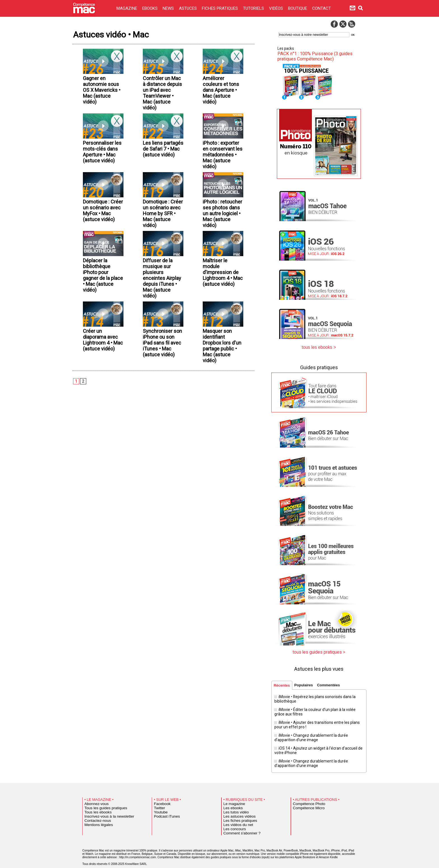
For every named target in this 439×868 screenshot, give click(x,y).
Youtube (159, 805)
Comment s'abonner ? (238, 826)
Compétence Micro (305, 801)
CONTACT (322, 8)
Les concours (232, 822)
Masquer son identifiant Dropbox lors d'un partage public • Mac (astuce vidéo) (220, 388)
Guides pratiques (319, 366)
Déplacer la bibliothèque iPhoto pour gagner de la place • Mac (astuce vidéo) (101, 311)
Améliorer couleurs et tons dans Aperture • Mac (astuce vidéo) (223, 92)
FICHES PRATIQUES (220, 8)
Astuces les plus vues (319, 666)
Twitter (158, 801)
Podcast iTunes (164, 809)
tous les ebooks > (319, 346)
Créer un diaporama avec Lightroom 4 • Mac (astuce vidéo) (102, 384)
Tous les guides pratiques (101, 801)
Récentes (282, 683)
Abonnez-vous (94, 796)
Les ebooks (231, 801)
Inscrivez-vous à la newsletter (104, 809)
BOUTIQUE (298, 8)
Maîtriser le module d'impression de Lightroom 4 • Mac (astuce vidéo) (222, 311)
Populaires (306, 683)
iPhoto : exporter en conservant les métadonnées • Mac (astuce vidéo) (221, 172)
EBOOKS (150, 8)
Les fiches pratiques (237, 813)
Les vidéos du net (235, 817)
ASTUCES (188, 8)
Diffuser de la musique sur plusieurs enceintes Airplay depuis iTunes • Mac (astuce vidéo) (161, 315)
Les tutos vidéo (233, 805)
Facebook (161, 796)
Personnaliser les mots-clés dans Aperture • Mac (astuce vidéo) (102, 169)
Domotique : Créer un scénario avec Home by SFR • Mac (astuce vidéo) (161, 242)
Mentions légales (96, 817)
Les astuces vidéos (236, 809)
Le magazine (232, 796)
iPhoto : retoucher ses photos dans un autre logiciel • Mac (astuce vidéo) (221, 242)
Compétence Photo (306, 796)
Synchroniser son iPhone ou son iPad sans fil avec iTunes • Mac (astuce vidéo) (163, 388)
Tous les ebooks (95, 805)
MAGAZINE (127, 8)
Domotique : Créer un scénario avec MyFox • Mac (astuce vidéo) (101, 238)
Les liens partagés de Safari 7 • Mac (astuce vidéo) (161, 165)
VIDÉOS (277, 8)
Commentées (333, 683)
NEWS (169, 8)
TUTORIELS (254, 8)
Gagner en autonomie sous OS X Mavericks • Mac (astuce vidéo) (103, 92)
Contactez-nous (95, 813)
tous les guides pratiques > (319, 650)
